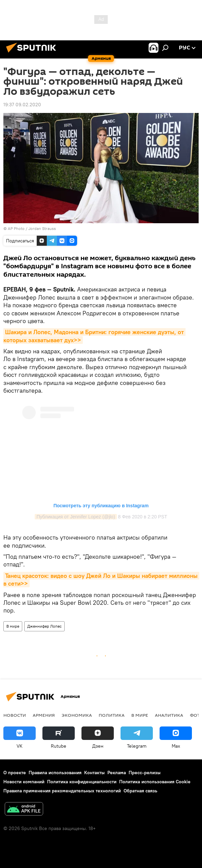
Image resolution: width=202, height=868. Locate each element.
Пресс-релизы (145, 773)
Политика (112, 715)
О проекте (15, 773)
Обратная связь (140, 791)
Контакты (94, 773)
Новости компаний (24, 782)
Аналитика (169, 715)
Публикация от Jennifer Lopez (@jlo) (76, 517)
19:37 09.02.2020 (22, 105)
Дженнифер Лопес (44, 626)
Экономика (77, 715)
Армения (44, 715)
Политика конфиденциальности (82, 782)
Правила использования (55, 773)
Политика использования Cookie (155, 782)
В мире (13, 626)
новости (15, 715)
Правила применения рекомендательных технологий (62, 791)
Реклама (117, 773)
